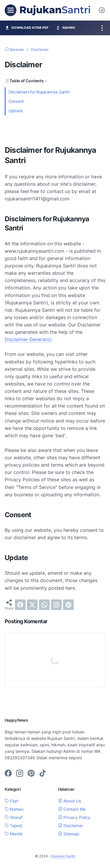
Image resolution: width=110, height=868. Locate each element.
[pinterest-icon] (31, 774)
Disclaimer (71, 826)
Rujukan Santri (63, 856)
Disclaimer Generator (28, 339)
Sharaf (14, 817)
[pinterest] (68, 605)
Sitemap (69, 834)
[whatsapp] (44, 605)
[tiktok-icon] (43, 774)
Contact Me (72, 809)
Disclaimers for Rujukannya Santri (39, 92)
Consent (16, 101)
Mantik (14, 834)
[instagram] (56, 605)
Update (15, 111)
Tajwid (13, 826)
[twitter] (32, 605)
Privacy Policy (74, 817)
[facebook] (20, 605)
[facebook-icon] (8, 774)
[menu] (11, 10)
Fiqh (11, 801)
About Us (70, 801)
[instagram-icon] (20, 774)
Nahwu (14, 809)
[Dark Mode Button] (102, 10)
